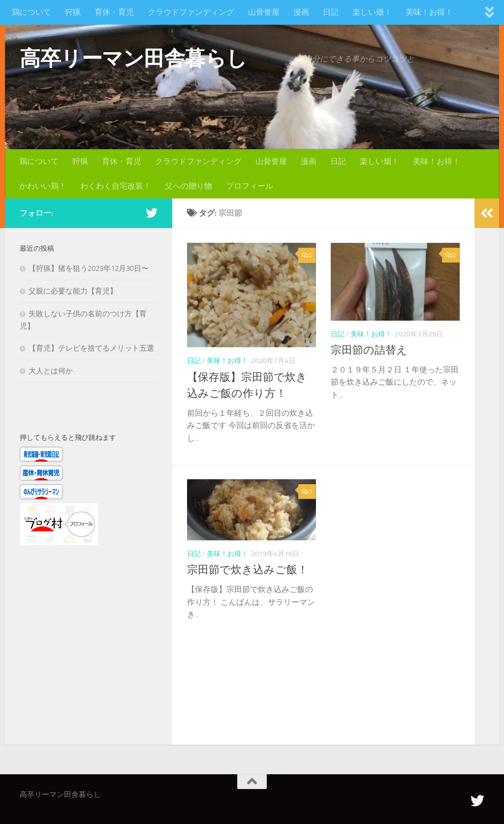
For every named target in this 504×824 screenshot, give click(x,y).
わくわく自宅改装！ (116, 186)
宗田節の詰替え (369, 350)
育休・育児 (114, 12)
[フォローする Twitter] (152, 213)
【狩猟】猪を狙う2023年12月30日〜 (89, 268)
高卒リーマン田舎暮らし (133, 59)
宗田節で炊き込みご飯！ (248, 570)
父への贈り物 (189, 186)
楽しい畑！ (372, 12)
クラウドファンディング (191, 12)
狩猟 (73, 12)
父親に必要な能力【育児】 (73, 291)
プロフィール (250, 186)
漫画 (301, 12)
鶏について (31, 12)
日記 (331, 12)
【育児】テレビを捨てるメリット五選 (91, 348)
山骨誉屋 (264, 12)
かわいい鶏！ (43, 186)
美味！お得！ (429, 12)
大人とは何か (51, 371)
